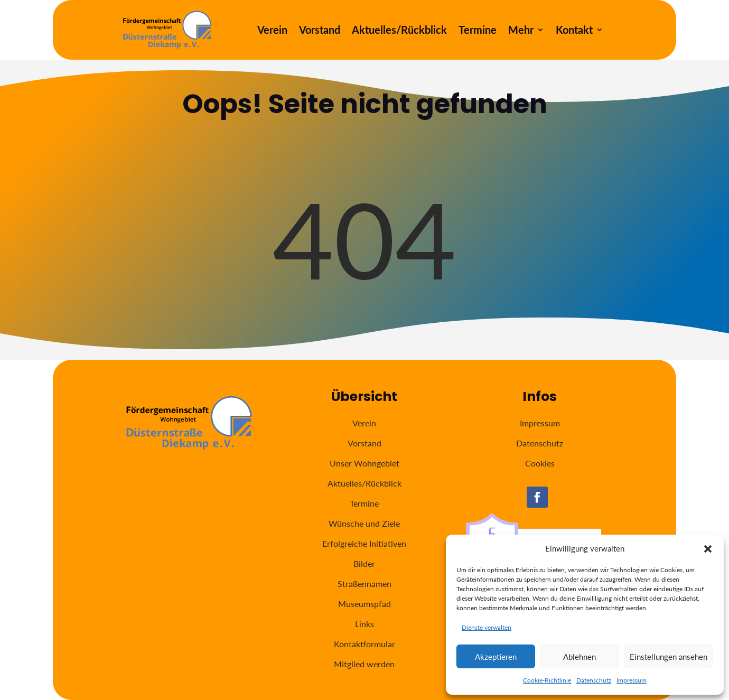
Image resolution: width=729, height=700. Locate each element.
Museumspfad (364, 604)
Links (364, 624)
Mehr (521, 31)
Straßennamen (364, 584)
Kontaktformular (364, 644)
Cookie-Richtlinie (547, 680)
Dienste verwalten (487, 627)
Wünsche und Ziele (364, 523)
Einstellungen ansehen (669, 657)
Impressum (632, 680)
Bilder (364, 563)
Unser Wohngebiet (364, 463)
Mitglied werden (364, 664)
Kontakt (574, 31)
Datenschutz (594, 680)
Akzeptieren (496, 657)
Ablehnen (580, 657)
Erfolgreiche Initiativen (364, 543)
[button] (708, 549)
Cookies (540, 463)
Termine (478, 31)
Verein (272, 31)
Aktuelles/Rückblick (399, 31)
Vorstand (320, 31)
